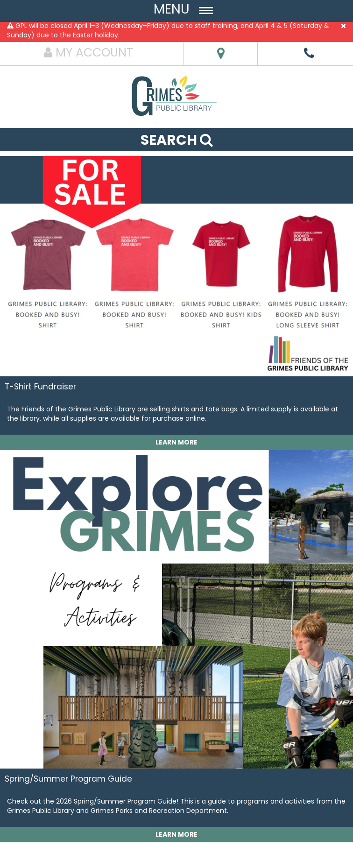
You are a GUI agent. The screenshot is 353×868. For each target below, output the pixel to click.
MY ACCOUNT (88, 53)
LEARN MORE (176, 442)
